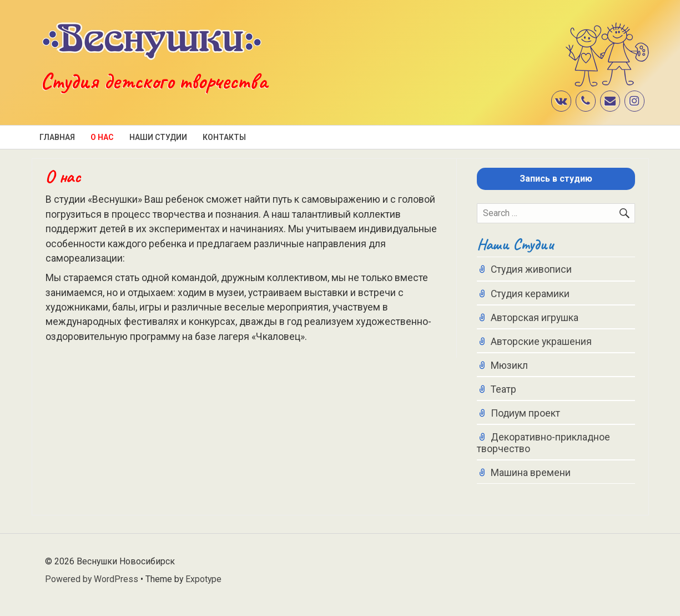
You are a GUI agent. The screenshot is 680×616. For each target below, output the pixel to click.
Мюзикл (509, 365)
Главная (57, 137)
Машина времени (531, 473)
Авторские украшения (541, 342)
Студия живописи (531, 269)
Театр (503, 389)
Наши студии (158, 137)
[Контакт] (610, 101)
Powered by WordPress (92, 579)
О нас (102, 137)
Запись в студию (556, 179)
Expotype (203, 579)
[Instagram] (634, 101)
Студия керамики (530, 294)
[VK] (561, 101)
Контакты (224, 137)
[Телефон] (586, 101)
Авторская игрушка (535, 318)
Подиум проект (525, 413)
